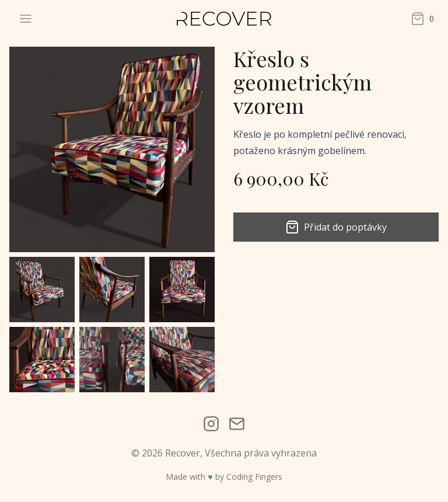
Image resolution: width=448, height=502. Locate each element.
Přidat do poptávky (336, 227)
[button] (42, 290)
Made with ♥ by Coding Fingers (224, 477)
